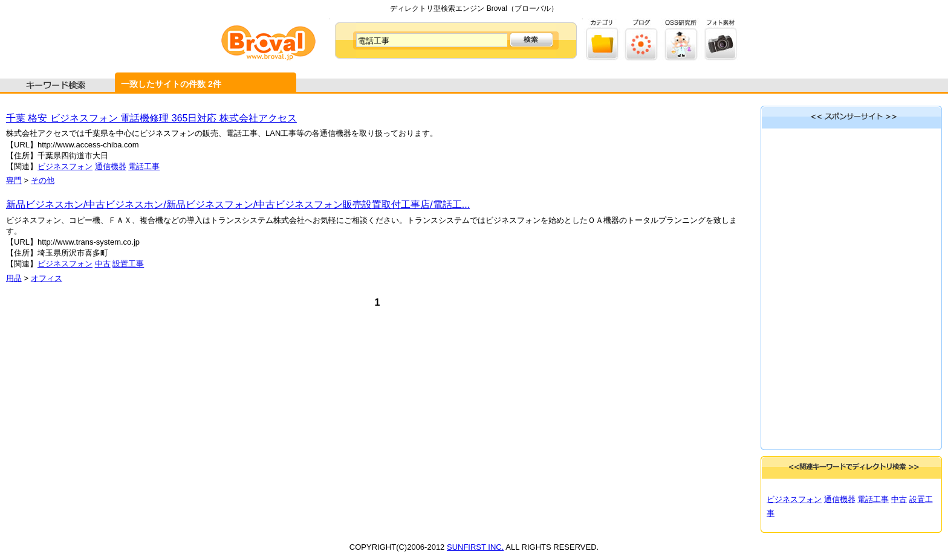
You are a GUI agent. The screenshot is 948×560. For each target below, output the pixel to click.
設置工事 (128, 264)
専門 (14, 180)
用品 (14, 278)
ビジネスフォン (65, 166)
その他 (43, 180)
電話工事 (144, 166)
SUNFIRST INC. (475, 547)
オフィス (47, 278)
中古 (103, 264)
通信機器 (111, 166)
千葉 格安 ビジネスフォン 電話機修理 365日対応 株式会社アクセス (151, 118)
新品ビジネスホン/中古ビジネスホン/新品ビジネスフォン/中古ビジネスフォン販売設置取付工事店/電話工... (238, 204)
